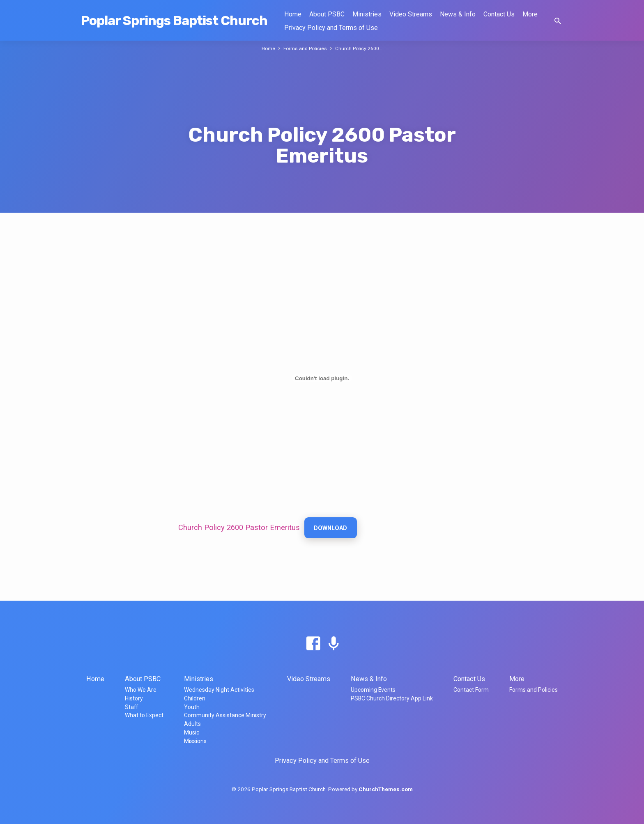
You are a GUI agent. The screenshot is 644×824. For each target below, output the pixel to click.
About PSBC (327, 14)
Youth (192, 707)
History (134, 698)
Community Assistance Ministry (225, 715)
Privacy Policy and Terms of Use (331, 28)
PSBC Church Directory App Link (392, 698)
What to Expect (144, 715)
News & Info (458, 14)
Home (293, 14)
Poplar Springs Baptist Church (174, 21)
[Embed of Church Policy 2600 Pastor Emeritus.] (322, 378)
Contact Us (499, 14)
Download (331, 528)
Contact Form (471, 690)
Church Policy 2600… (360, 48)
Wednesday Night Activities (219, 690)
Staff (131, 707)
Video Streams (411, 14)
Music (192, 732)
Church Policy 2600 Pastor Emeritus (239, 528)
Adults (192, 724)
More (530, 14)
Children (195, 698)
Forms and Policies (305, 48)
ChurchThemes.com (386, 789)
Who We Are (141, 690)
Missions (195, 741)
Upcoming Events (373, 690)
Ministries (367, 14)
